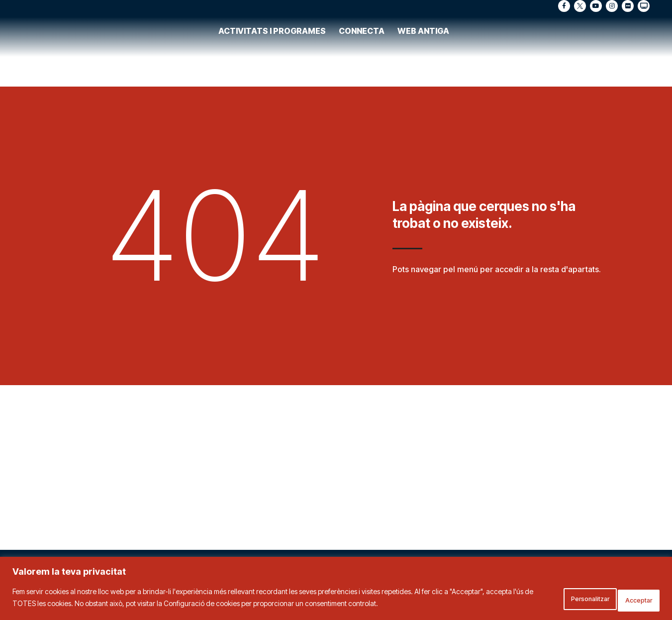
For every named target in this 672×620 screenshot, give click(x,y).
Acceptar (630, 599)
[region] (336, 590)
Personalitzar (561, 599)
